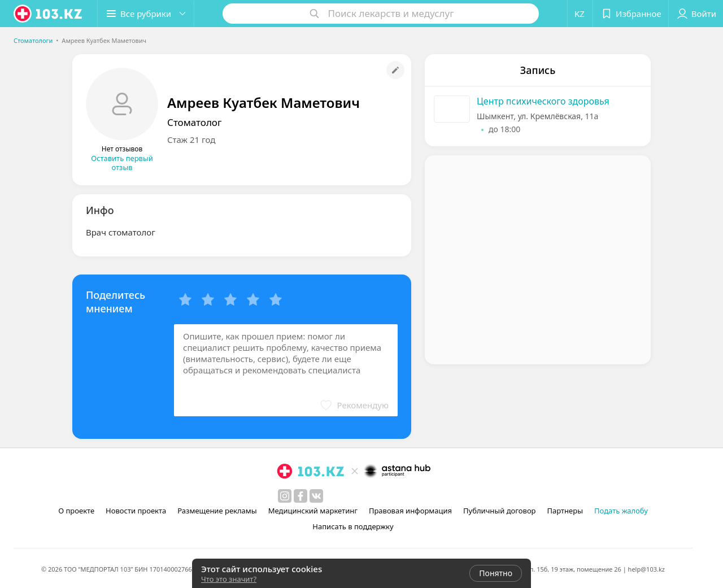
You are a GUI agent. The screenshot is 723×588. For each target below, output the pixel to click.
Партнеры (565, 511)
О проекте (76, 511)
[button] (146, 14)
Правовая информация (410, 511)
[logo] (49, 14)
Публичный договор (499, 511)
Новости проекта (136, 511)
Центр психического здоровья (543, 101)
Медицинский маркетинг (313, 511)
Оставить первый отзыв (122, 163)
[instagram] (285, 496)
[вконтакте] (316, 496)
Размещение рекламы (217, 511)
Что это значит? (229, 579)
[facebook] (300, 496)
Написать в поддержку (353, 526)
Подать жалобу (621, 511)
